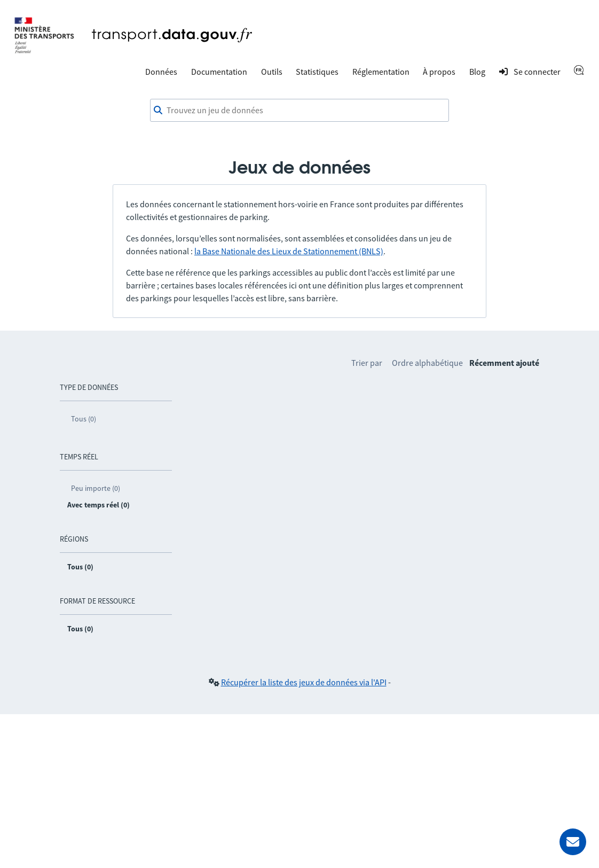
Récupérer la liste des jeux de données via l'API (304, 682)
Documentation (219, 72)
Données (161, 72)
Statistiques (317, 72)
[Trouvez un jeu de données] (299, 111)
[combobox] (299, 111)
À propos (439, 72)
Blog (477, 72)
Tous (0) (84, 419)
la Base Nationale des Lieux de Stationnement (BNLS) (289, 251)
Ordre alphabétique (427, 363)
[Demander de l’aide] (573, 842)
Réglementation (381, 72)
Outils (272, 72)
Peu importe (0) (96, 488)
